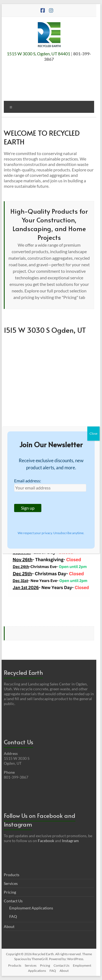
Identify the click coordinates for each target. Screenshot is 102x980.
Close (93, 433)
